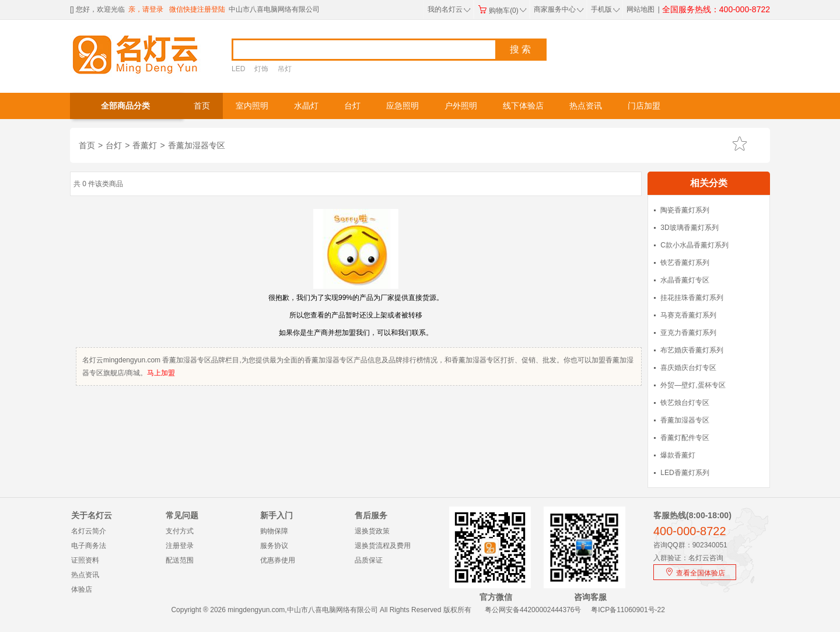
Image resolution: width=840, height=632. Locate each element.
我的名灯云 (449, 9)
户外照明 (461, 106)
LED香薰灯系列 (685, 473)
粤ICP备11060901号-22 (628, 610)
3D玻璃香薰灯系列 (689, 228)
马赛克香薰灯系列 (688, 315)
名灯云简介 (89, 531)
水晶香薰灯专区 (685, 280)
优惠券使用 (278, 560)
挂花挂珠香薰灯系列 (692, 298)
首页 (202, 106)
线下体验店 (523, 106)
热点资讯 (586, 106)
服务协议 (274, 546)
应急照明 (402, 106)
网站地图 (640, 9)
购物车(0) (502, 11)
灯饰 (261, 69)
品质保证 (369, 560)
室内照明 (252, 106)
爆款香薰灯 (678, 455)
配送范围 (180, 560)
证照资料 (85, 560)
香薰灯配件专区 (685, 438)
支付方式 (180, 531)
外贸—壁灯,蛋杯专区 (693, 385)
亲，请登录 (146, 9)
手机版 (604, 9)
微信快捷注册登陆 (197, 9)
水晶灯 (306, 106)
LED (238, 69)
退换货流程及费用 (383, 546)
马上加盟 (161, 373)
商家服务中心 (559, 9)
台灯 (352, 106)
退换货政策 (372, 531)
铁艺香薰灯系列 (685, 263)
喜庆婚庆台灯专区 (688, 368)
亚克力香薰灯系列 (688, 333)
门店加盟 (644, 106)
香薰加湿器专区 (197, 145)
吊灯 (285, 69)
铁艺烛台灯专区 (685, 403)
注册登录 (180, 546)
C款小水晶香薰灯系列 (694, 245)
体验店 (82, 589)
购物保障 (274, 531)
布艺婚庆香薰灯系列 (692, 350)
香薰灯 (145, 145)
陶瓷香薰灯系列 (685, 210)
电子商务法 (89, 546)
